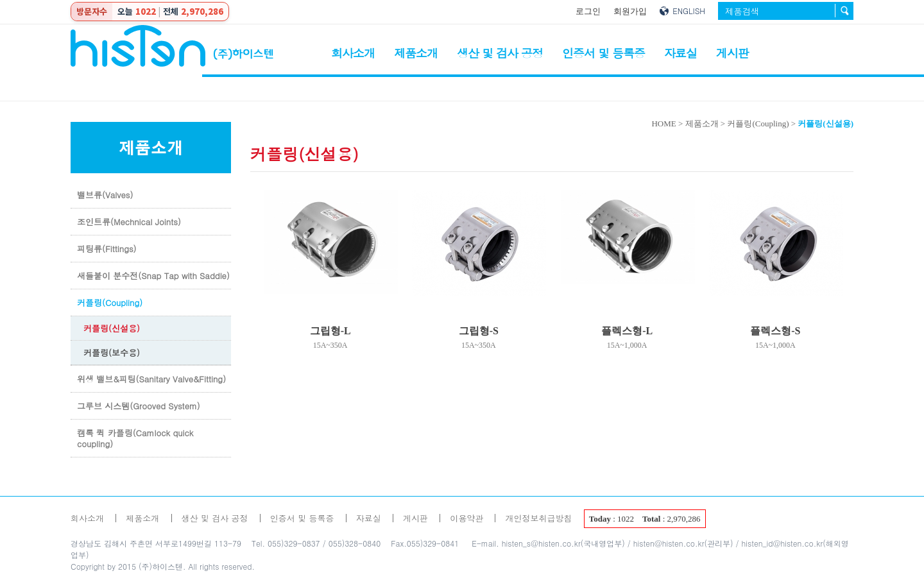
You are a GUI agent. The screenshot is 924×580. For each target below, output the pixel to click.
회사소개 (353, 53)
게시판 (732, 53)
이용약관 (466, 518)
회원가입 (630, 11)
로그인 (588, 11)
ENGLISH (689, 11)
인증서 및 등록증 (603, 53)
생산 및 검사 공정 (500, 53)
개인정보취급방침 (538, 518)
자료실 (680, 53)
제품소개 (416, 53)
